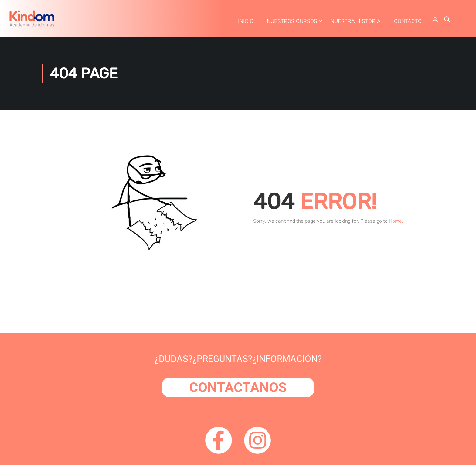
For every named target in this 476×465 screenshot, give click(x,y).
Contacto (408, 22)
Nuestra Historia (355, 22)
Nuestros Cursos (292, 22)
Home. (396, 223)
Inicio (245, 22)
